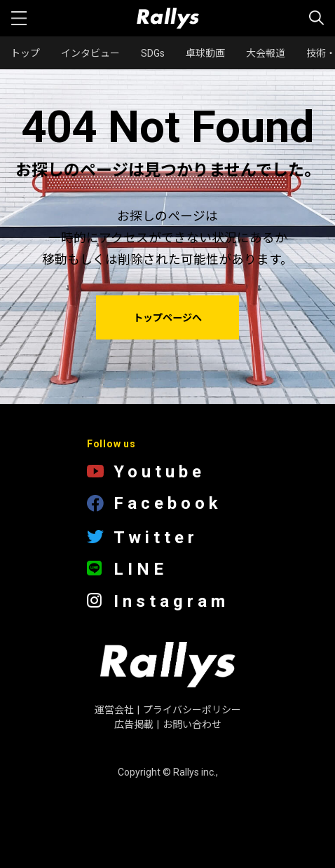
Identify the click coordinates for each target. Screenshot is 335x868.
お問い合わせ (192, 724)
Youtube (146, 472)
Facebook (155, 505)
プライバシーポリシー (192, 710)
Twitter (143, 538)
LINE (127, 569)
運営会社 (114, 710)
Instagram (158, 602)
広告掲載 (134, 724)
